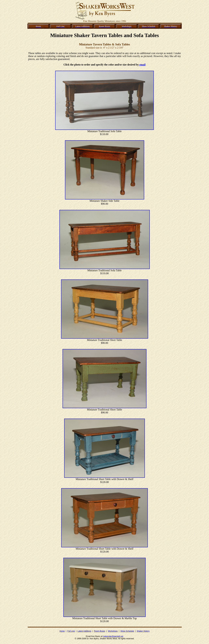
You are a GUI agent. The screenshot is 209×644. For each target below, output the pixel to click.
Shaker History (143, 631)
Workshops (113, 631)
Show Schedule (127, 631)
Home (62, 631)
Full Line (71, 631)
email (142, 65)
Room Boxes (100, 631)
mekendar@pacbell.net (113, 636)
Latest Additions (84, 631)
